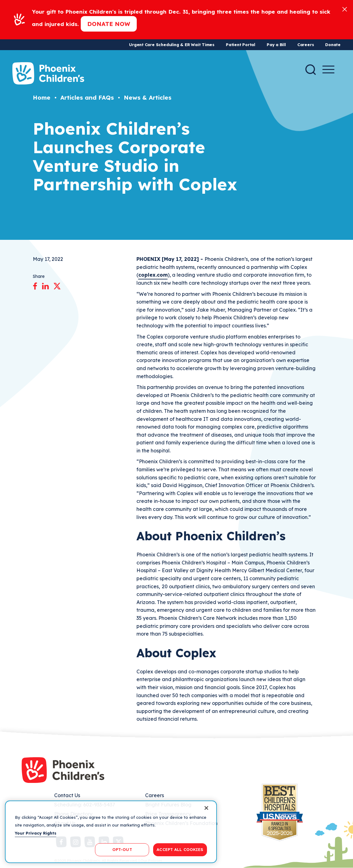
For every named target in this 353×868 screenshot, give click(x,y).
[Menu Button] (328, 69)
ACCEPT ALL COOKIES (180, 849)
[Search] (311, 70)
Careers (306, 45)
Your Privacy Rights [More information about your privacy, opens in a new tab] (36, 833)
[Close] (345, 9)
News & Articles (148, 97)
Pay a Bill (276, 45)
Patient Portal (241, 45)
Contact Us (67, 795)
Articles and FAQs (87, 97)
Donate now (109, 24)
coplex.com (153, 275)
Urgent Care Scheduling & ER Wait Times (172, 45)
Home (42, 97)
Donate (333, 45)
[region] (111, 832)
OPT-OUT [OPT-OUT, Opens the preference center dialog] (122, 849)
